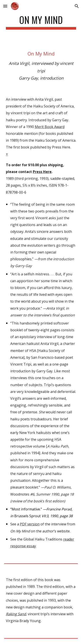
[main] (41, 22)
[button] (5, 6)
